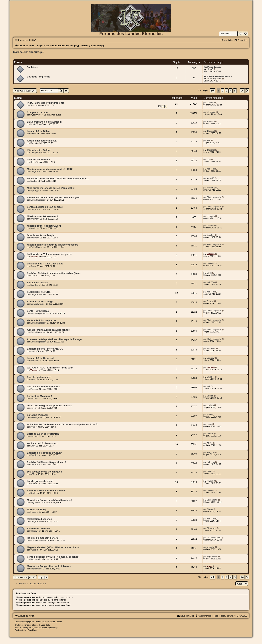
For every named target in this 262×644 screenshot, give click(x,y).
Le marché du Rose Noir (41, 358)
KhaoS (210, 69)
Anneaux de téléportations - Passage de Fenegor (55, 339)
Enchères (32, 67)
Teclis (33, 105)
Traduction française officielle (27, 625)
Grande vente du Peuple (41, 235)
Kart (32, 143)
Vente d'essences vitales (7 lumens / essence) (53, 557)
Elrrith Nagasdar (214, 79)
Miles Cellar (45, 625)
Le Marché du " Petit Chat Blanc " (46, 264)
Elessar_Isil (35, 417)
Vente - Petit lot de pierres (42, 320)
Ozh (32, 162)
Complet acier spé (37, 112)
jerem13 (211, 178)
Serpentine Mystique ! (39, 396)
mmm (209, 415)
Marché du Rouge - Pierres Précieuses (49, 566)
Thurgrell (211, 131)
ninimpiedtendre (37, 540)
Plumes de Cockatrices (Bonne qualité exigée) (53, 197)
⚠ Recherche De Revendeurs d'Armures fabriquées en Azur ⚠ (62, 424)
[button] (213, 91)
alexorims (211, 348)
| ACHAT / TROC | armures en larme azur (50, 368)
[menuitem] (33, 40)
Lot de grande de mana (40, 481)
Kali (209, 386)
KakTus (34, 181)
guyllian (34, 408)
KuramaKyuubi (37, 304)
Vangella (34, 550)
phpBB (30, 622)
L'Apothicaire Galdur (39, 150)
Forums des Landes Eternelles (131, 34)
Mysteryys (211, 112)
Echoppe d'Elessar (38, 415)
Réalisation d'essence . (40, 519)
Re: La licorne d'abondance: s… (219, 76)
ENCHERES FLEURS (39, 292)
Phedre (34, 389)
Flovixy (33, 512)
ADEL (210, 443)
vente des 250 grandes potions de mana (50, 405)
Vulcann (34, 257)
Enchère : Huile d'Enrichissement (46, 491)
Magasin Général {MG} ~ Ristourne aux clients (53, 547)
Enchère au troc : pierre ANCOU (45, 349)
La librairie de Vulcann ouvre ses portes (50, 254)
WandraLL (35, 361)
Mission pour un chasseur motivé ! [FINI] (50, 169)
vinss (209, 566)
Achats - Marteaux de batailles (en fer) (48, 330)
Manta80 (34, 124)
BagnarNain (36, 503)
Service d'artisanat (38, 283)
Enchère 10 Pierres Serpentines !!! (46, 462)
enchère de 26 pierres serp (42, 443)
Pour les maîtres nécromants (43, 387)
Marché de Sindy (36, 510)
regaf (33, 351)
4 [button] (231, 91)
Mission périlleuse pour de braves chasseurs (52, 245)
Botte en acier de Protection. (43, 434)
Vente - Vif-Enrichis (38, 311)
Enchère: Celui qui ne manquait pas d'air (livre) (54, 273)
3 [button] (227, 91)
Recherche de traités (39, 528)
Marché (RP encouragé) (28, 52)
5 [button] (235, 91)
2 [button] (223, 91)
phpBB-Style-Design (50, 628)
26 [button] (242, 91)
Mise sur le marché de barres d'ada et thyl (51, 188)
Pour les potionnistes (39, 377)
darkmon (211, 103)
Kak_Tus (34, 172)
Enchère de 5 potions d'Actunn (45, 453)
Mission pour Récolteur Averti (44, 226)
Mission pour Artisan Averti (42, 216)
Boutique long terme (38, 77)
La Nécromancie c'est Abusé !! (44, 122)
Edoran (34, 398)
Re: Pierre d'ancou (212, 67)
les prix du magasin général (43, 538)
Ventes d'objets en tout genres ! (45, 207)
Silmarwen (35, 531)
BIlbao (33, 134)
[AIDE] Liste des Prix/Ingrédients (45, 103)
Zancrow (211, 358)
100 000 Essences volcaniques (44, 472)
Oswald (210, 301)
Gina (32, 266)
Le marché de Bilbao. (39, 131)
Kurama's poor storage (40, 301)
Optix (33, 276)
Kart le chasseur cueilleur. (42, 141)
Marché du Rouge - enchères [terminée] (49, 500)
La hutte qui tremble (38, 160)
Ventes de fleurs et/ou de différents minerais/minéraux (58, 179)
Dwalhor (34, 219)
